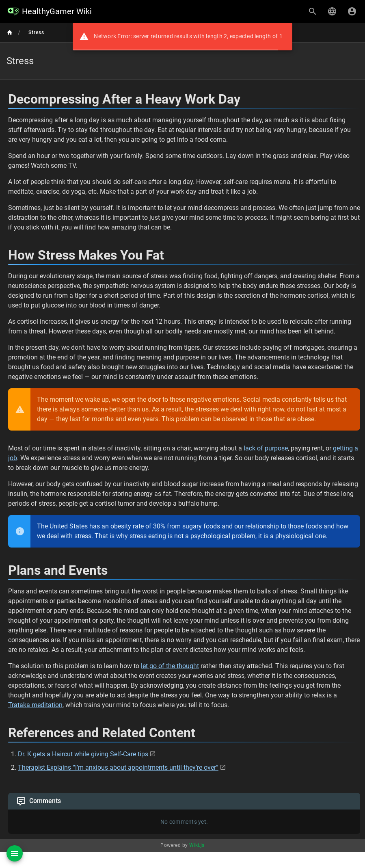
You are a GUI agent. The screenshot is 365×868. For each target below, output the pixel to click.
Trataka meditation (35, 705)
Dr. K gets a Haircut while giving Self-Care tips (83, 754)
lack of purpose (266, 448)
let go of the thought (170, 666)
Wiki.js (197, 845)
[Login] (352, 11)
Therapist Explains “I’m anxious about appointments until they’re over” (118, 767)
